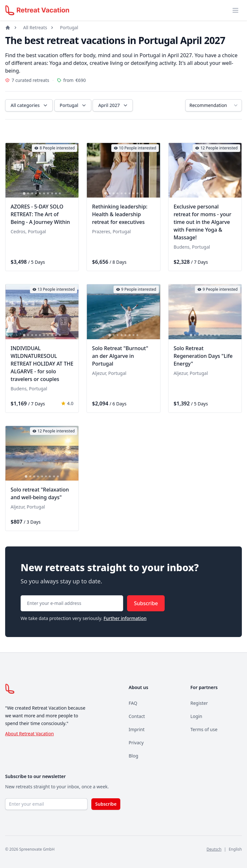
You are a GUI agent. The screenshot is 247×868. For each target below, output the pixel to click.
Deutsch (214, 849)
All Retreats (35, 27)
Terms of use (204, 729)
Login (196, 716)
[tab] (24, 194)
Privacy (136, 743)
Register (199, 703)
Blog (133, 756)
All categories (30, 105)
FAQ (133, 703)
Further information (125, 618)
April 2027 (113, 105)
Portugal (69, 27)
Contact (137, 716)
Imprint (137, 729)
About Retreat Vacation (29, 734)
